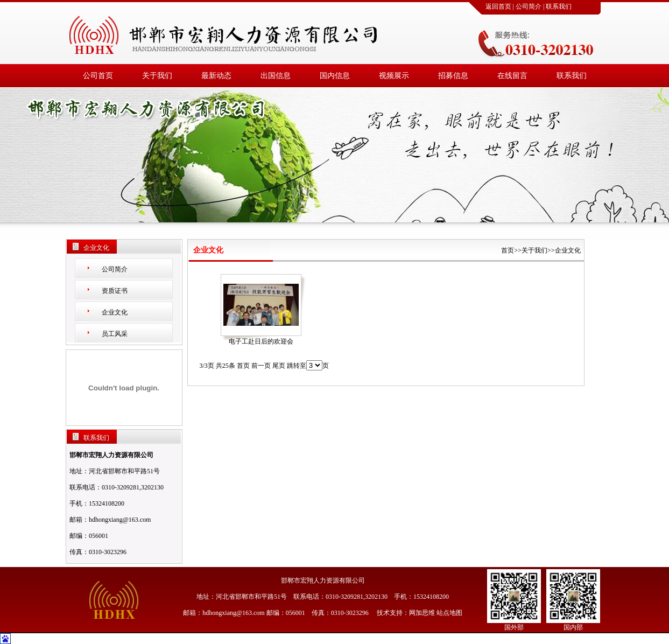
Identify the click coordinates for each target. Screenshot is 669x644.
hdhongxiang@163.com (120, 520)
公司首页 (98, 76)
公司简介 (529, 6)
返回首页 (498, 6)
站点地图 (449, 613)
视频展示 (394, 76)
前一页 (261, 366)
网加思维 (422, 613)
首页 (508, 250)
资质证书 (115, 291)
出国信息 (276, 76)
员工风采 (115, 334)
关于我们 (157, 76)
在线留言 (512, 76)
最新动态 (216, 76)
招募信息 (453, 76)
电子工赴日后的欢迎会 (261, 341)
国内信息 (335, 76)
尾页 (279, 366)
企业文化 (115, 312)
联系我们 (559, 6)
